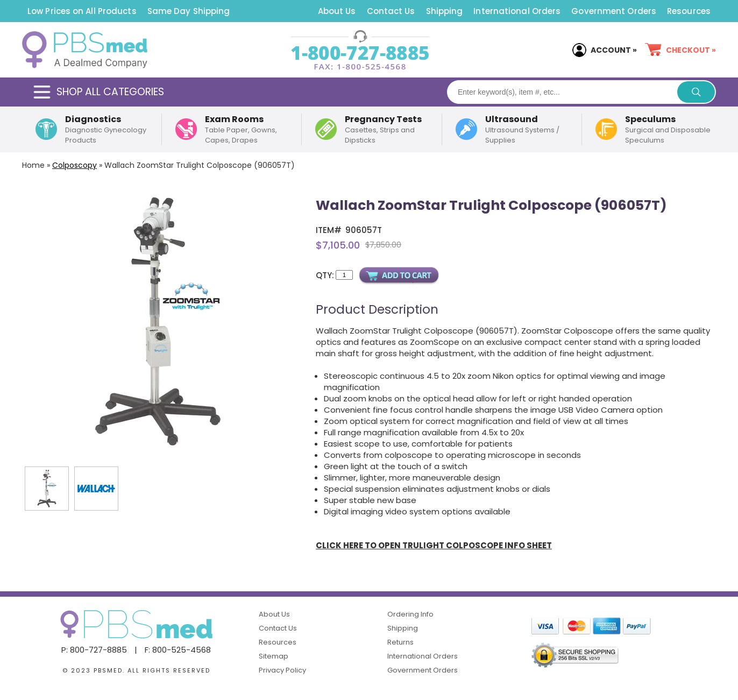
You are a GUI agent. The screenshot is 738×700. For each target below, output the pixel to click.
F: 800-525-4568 (178, 650)
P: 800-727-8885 (94, 650)
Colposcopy (74, 165)
